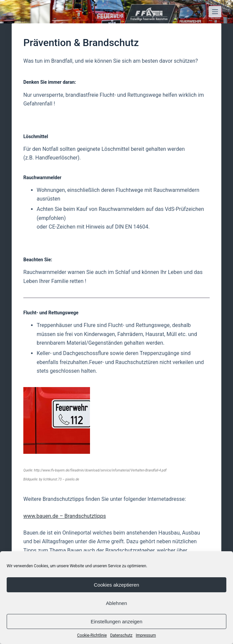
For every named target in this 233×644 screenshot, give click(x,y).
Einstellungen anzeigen (116, 621)
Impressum (146, 635)
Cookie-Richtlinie (92, 635)
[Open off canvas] (215, 12)
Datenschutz (121, 635)
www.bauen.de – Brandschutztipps (65, 516)
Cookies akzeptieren (117, 585)
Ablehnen (116, 603)
